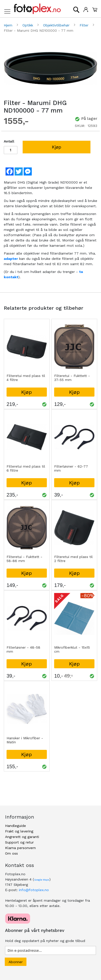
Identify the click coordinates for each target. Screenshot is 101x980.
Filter (85, 25)
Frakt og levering (19, 831)
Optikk (28, 25)
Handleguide (15, 826)
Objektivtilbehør (57, 25)
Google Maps (42, 880)
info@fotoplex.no (34, 890)
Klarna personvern (20, 848)
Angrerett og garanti (22, 837)
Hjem (9, 25)
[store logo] (37, 9)
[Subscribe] (16, 962)
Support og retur (19, 842)
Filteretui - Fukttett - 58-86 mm (24, 559)
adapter (11, 259)
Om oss (11, 853)
